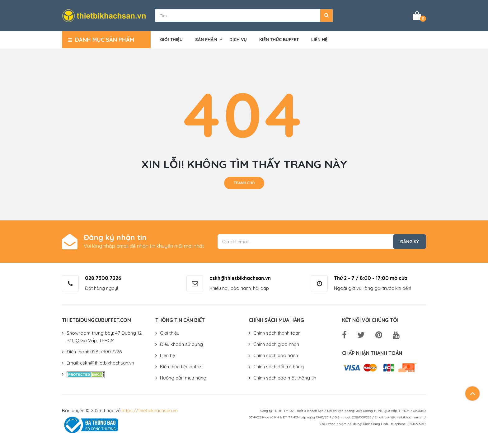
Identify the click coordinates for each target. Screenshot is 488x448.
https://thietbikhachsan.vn (150, 410)
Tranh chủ (244, 183)
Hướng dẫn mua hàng (183, 378)
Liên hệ (319, 40)
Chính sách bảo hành (276, 355)
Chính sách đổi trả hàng (279, 367)
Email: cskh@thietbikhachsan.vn (100, 363)
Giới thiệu (171, 40)
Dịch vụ (238, 40)
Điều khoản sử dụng (181, 344)
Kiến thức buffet (279, 40)
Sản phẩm (206, 40)
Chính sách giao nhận (276, 344)
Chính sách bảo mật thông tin (285, 378)
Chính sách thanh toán (277, 333)
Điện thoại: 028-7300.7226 (94, 352)
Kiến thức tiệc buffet (181, 367)
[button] (326, 16)
